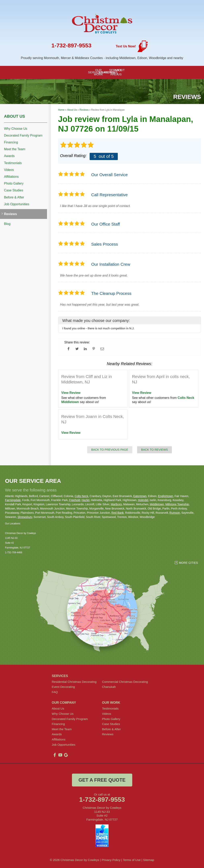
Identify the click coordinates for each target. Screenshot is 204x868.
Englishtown (166, 496)
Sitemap (149, 860)
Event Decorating (63, 687)
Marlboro (116, 504)
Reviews (10, 214)
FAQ (55, 692)
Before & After (14, 197)
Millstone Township (177, 504)
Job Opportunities (17, 204)
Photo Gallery (14, 183)
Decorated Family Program (23, 135)
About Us (14, 116)
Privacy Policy (111, 860)
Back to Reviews (154, 450)
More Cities (188, 563)
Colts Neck (186, 398)
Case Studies (14, 190)
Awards (9, 156)
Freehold (75, 500)
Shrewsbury (25, 517)
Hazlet (86, 500)
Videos (9, 170)
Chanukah (109, 687)
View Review (71, 393)
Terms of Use (132, 860)
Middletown (70, 402)
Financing (11, 142)
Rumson (175, 513)
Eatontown (140, 496)
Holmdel (143, 500)
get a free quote (102, 780)
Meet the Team (15, 149)
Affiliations (11, 177)
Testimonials (13, 163)
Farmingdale (13, 500)
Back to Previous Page (110, 450)
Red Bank (117, 513)
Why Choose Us (16, 129)
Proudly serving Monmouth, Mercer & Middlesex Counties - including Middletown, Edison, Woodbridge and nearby (102, 58)
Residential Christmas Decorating (74, 682)
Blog (7, 224)
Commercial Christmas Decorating (125, 682)
